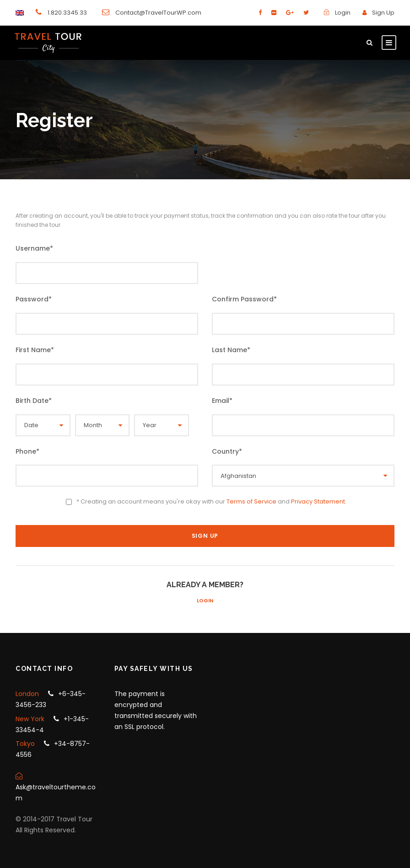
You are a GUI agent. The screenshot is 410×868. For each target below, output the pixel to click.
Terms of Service (251, 501)
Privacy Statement (318, 501)
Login (205, 600)
